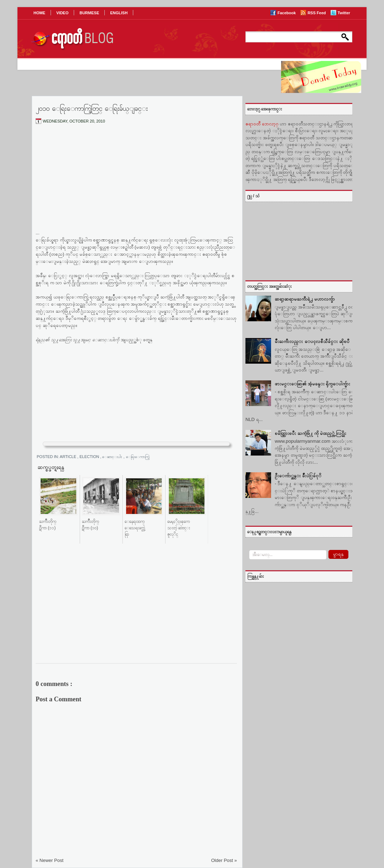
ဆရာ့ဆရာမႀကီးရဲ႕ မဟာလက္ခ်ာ (305, 299)
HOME (39, 13)
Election (90, 457)
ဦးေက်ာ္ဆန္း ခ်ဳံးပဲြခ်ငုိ (298, 476)
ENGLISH (119, 13)
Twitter (344, 13)
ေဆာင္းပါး (113, 457)
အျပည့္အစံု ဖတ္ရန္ (137, 340)
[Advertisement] (136, 183)
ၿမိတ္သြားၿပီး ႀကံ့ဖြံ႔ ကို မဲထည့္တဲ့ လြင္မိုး (310, 433)
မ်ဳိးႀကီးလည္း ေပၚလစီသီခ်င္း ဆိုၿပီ (312, 341)
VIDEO (62, 13)
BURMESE (89, 13)
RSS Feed (317, 13)
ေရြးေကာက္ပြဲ (140, 457)
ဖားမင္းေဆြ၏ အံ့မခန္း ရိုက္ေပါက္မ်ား (312, 384)
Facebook (287, 13)
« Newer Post (50, 860)
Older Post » (224, 860)
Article (69, 457)
